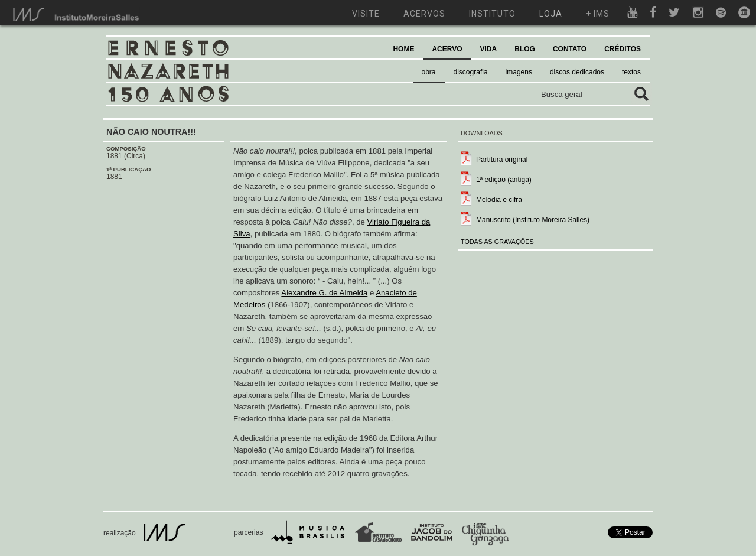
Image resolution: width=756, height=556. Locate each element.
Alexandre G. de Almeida (324, 293)
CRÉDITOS (623, 49)
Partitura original (502, 160)
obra (429, 72)
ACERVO (447, 49)
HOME (403, 49)
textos (631, 72)
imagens (519, 72)
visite (366, 14)
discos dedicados (577, 72)
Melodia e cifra (499, 200)
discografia (471, 72)
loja (551, 14)
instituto (492, 14)
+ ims (598, 14)
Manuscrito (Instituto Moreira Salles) (533, 220)
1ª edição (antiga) (504, 180)
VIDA (489, 49)
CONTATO (570, 49)
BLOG (525, 49)
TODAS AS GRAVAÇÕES (497, 242)
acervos (424, 14)
